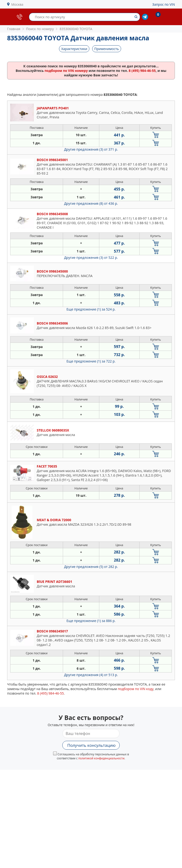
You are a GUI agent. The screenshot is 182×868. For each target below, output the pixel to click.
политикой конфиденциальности (101, 758)
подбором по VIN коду (136, 689)
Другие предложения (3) (91, 149)
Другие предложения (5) (91, 567)
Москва (17, 4)
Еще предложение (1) (91, 309)
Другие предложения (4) (91, 675)
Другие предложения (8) (91, 203)
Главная (14, 29)
